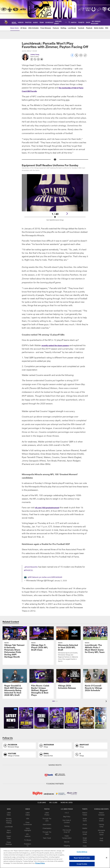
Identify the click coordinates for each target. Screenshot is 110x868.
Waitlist (83, 830)
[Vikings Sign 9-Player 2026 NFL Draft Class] (42, 643)
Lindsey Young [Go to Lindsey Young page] (35, 54)
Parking (66, 828)
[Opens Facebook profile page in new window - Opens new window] (32, 59)
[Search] (69, 22)
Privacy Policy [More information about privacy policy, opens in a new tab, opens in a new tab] (40, 864)
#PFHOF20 (32, 574)
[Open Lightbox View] (55, 199)
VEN (29, 821)
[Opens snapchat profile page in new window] (91, 749)
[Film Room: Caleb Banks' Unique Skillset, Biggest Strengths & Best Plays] (42, 687)
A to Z (66, 816)
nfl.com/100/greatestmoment (50, 511)
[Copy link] (85, 55)
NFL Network (29, 835)
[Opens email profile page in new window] (55, 758)
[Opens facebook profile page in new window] (19, 749)
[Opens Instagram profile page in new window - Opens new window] (38, 59)
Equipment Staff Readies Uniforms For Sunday (50, 165)
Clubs (83, 846)
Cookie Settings (82, 853)
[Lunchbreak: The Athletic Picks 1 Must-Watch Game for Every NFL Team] (95, 645)
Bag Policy (66, 819)
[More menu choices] (66, 22)
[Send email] (81, 56)
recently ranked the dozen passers (59, 345)
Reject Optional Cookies (82, 858)
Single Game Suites (83, 841)
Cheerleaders (47, 830)
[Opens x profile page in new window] (91, 758)
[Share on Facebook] (72, 56)
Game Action (47, 826)
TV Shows (29, 839)
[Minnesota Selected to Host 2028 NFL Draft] (68, 649)
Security (66, 842)
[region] (55, 858)
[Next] (67, 214)
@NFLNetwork (35, 580)
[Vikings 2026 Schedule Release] (68, 684)
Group (83, 826)
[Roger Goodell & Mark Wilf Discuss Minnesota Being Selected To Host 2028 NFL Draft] (15, 687)
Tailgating (66, 846)
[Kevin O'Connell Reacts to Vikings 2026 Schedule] (95, 685)
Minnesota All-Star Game (99, 834)
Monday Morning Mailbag (11, 823)
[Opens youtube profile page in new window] (19, 758)
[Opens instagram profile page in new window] (55, 749)
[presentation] (107, 705)
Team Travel (47, 839)
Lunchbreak (11, 828)
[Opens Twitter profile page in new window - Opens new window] (35, 59)
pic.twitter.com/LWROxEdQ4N (56, 580)
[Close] (107, 858)
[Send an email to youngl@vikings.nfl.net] (42, 59)
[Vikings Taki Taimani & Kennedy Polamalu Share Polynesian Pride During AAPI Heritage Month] (15, 647)
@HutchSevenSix (33, 570)
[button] (54, 705)
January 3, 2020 (62, 584)
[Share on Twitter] (77, 56)
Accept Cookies (82, 864)
